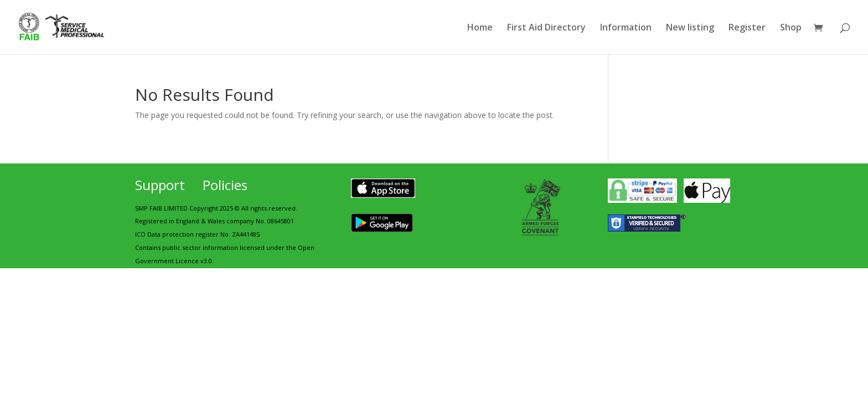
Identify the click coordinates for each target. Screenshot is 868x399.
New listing (690, 28)
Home (480, 28)
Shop (791, 28)
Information (626, 28)
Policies (225, 185)
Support (160, 185)
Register (747, 28)
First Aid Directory (546, 28)
